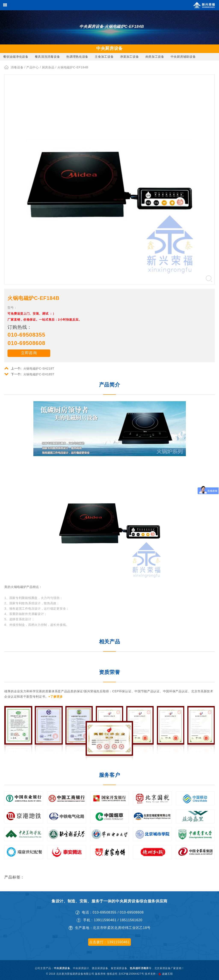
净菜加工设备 (129, 57)
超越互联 (168, 974)
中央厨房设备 (62, 968)
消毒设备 (17, 67)
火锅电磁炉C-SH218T (29, 368)
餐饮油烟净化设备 (16, 57)
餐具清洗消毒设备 (47, 57)
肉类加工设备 (155, 57)
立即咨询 (29, 353)
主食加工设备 (104, 57)
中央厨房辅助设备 (183, 57)
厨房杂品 (48, 67)
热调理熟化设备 (77, 57)
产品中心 (33, 67)
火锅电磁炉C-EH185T (29, 374)
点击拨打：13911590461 (109, 942)
